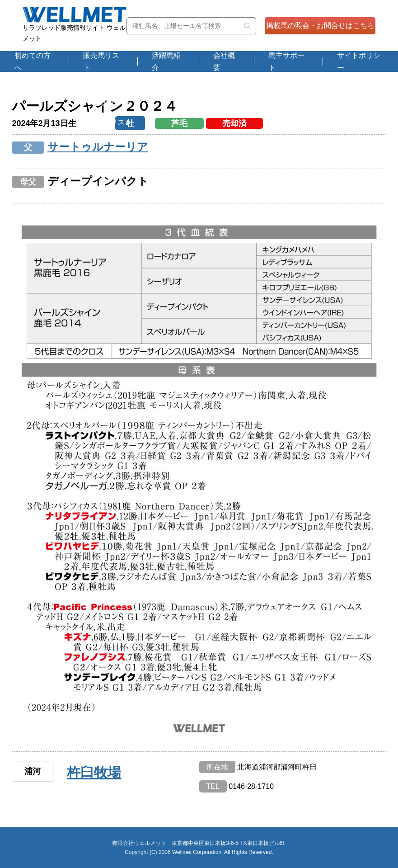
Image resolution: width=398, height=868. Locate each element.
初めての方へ (33, 61)
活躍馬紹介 (166, 61)
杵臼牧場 (94, 772)
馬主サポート (286, 61)
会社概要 (224, 61)
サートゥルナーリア (98, 147)
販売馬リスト (101, 61)
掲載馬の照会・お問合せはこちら (320, 26)
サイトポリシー (359, 61)
